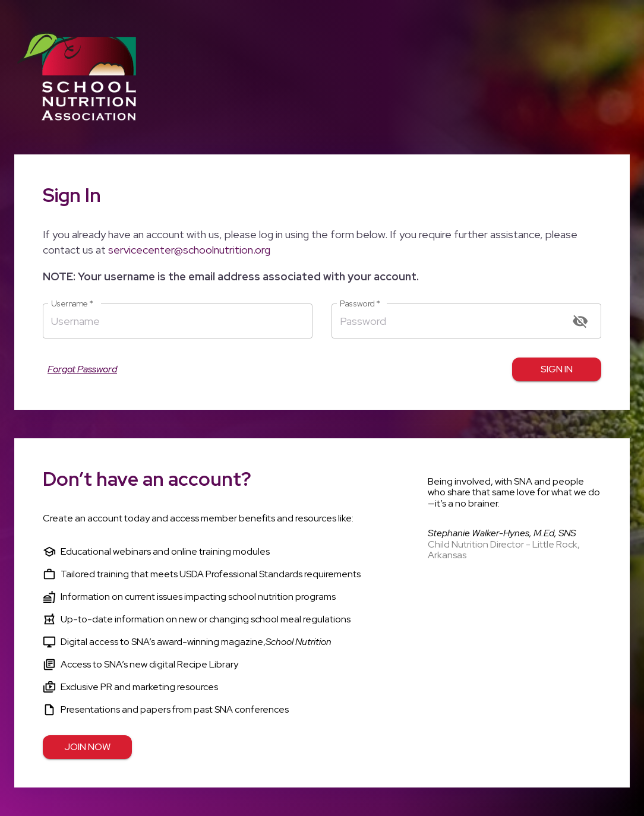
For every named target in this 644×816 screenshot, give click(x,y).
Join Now (87, 747)
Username (72, 304)
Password (360, 304)
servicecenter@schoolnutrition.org (189, 250)
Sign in (557, 369)
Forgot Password (82, 369)
